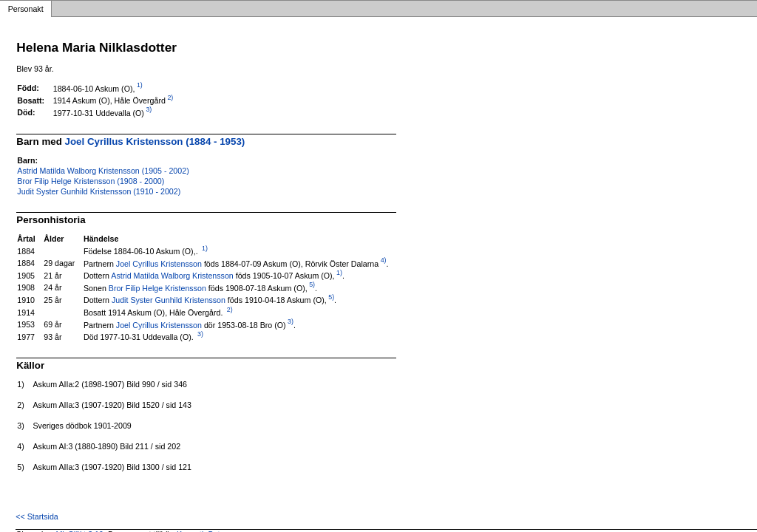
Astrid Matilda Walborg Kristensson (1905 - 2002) (103, 171)
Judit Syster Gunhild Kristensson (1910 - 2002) (99, 191)
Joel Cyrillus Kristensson (159, 263)
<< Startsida (37, 516)
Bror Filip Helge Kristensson (157, 287)
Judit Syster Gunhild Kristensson (169, 300)
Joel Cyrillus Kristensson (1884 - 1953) (155, 141)
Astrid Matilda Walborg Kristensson (172, 276)
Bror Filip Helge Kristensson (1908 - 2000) (91, 181)
